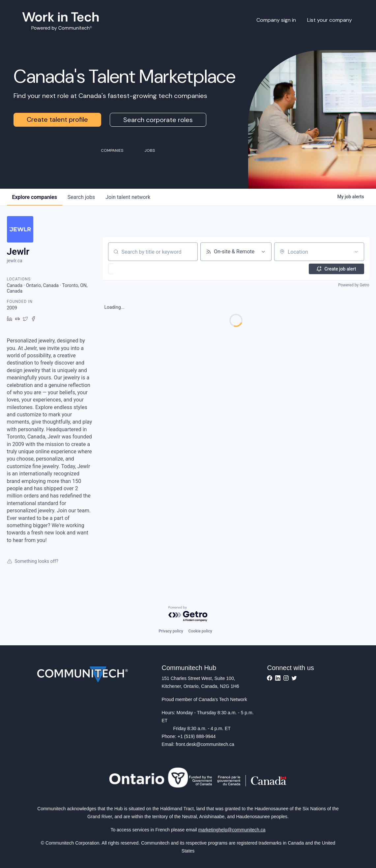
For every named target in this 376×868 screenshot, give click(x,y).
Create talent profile (57, 119)
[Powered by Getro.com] (188, 614)
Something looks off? (33, 561)
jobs (81, 197)
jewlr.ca (15, 261)
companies (35, 197)
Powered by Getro (354, 285)
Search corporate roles (158, 120)
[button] (130, 269)
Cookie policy (200, 631)
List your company (330, 20)
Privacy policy (171, 631)
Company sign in (276, 20)
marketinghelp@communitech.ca (232, 830)
